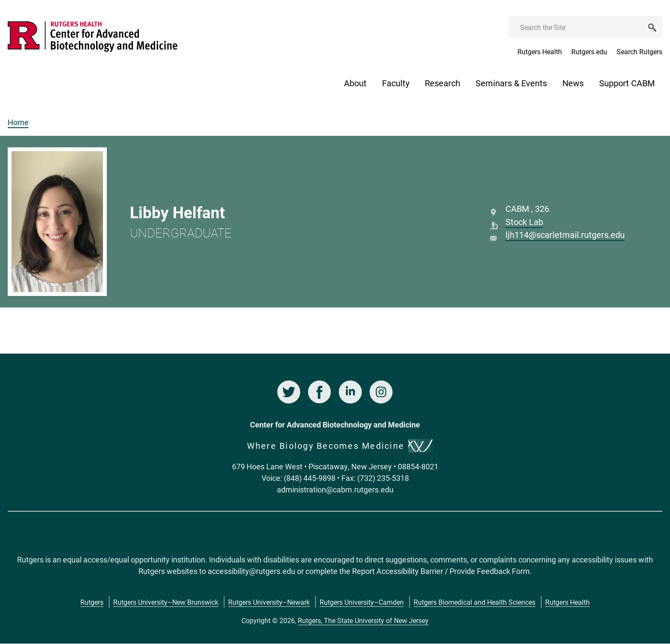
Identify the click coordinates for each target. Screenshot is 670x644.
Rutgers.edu (589, 51)
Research (442, 83)
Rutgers (92, 602)
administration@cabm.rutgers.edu (335, 489)
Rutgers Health (540, 51)
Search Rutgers (639, 51)
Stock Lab (524, 222)
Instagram (381, 392)
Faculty (396, 83)
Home (18, 122)
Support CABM (627, 83)
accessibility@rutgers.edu (251, 571)
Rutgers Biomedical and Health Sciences (475, 602)
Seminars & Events (511, 83)
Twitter (289, 392)
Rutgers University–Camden (362, 602)
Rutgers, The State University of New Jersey (363, 620)
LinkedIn (350, 392)
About (355, 83)
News (573, 83)
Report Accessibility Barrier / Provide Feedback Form (441, 571)
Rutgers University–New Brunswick (166, 602)
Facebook (320, 392)
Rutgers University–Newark (269, 602)
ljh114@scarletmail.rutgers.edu (565, 234)
